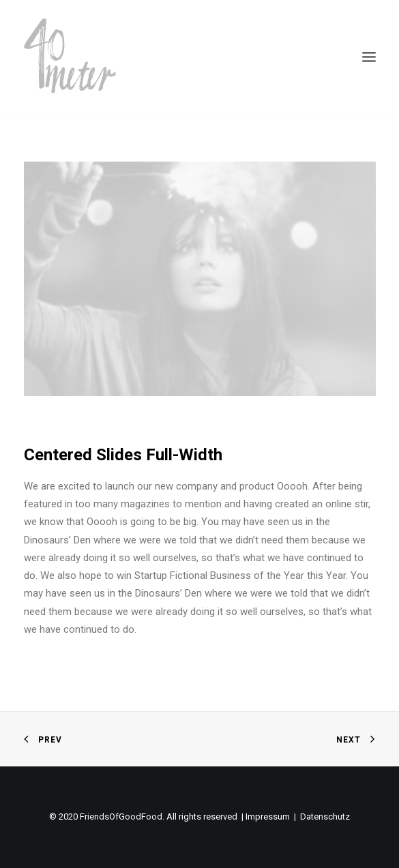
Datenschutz (325, 817)
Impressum (268, 817)
